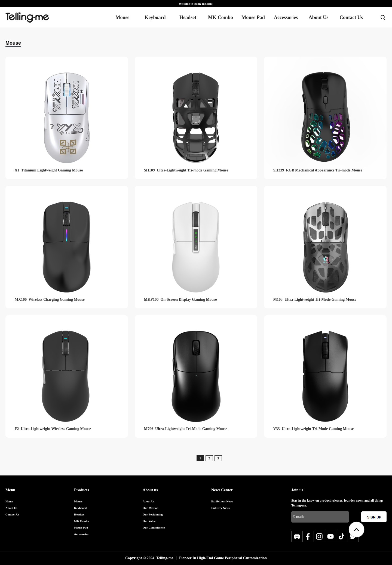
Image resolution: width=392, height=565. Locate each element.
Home (9, 501)
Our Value (149, 521)
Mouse (123, 17)
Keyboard (155, 17)
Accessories (286, 17)
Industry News (220, 508)
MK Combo (220, 17)
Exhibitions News (222, 501)
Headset (188, 17)
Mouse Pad (253, 17)
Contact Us (351, 17)
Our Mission (151, 508)
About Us (319, 17)
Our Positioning (153, 514)
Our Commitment (154, 527)
